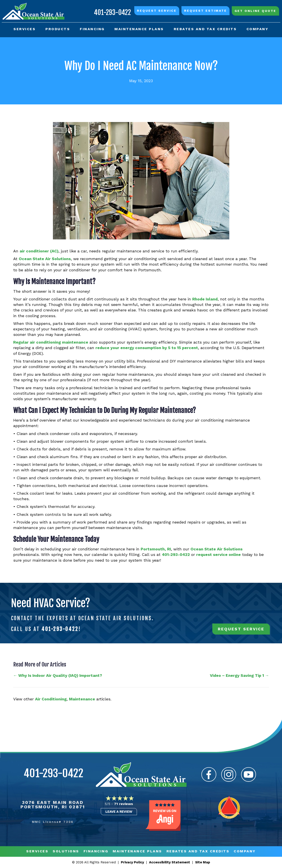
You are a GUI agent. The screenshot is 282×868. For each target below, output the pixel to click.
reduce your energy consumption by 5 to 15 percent (147, 348)
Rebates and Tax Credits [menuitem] (205, 29)
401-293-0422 (112, 12)
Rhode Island (205, 299)
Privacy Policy (132, 862)
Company (245, 852)
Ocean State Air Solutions (45, 259)
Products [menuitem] (58, 29)
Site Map (203, 862)
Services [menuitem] (25, 29)
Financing (96, 852)
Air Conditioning (51, 699)
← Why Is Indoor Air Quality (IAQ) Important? (58, 676)
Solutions (66, 852)
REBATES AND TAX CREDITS (198, 852)
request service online (219, 555)
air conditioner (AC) (39, 251)
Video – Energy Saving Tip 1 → (239, 676)
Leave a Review (119, 812)
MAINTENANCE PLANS (137, 852)
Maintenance (82, 699)
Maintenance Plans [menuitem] (139, 29)
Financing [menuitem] (92, 29)
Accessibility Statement (170, 862)
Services (37, 852)
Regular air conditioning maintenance (51, 342)
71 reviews (123, 804)
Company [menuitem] (257, 29)
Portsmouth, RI (156, 549)
